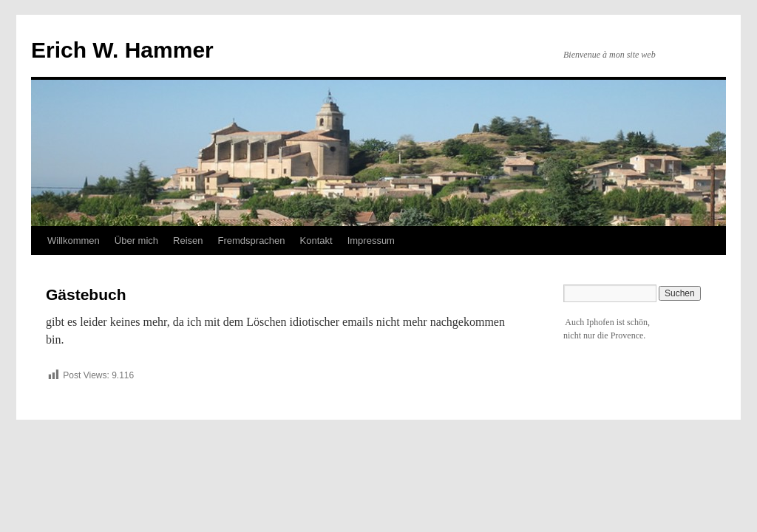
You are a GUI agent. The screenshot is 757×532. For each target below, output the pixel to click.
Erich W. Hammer (122, 50)
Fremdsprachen (252, 241)
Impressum (371, 241)
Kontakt (316, 241)
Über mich (136, 241)
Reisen (188, 241)
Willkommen (74, 241)
